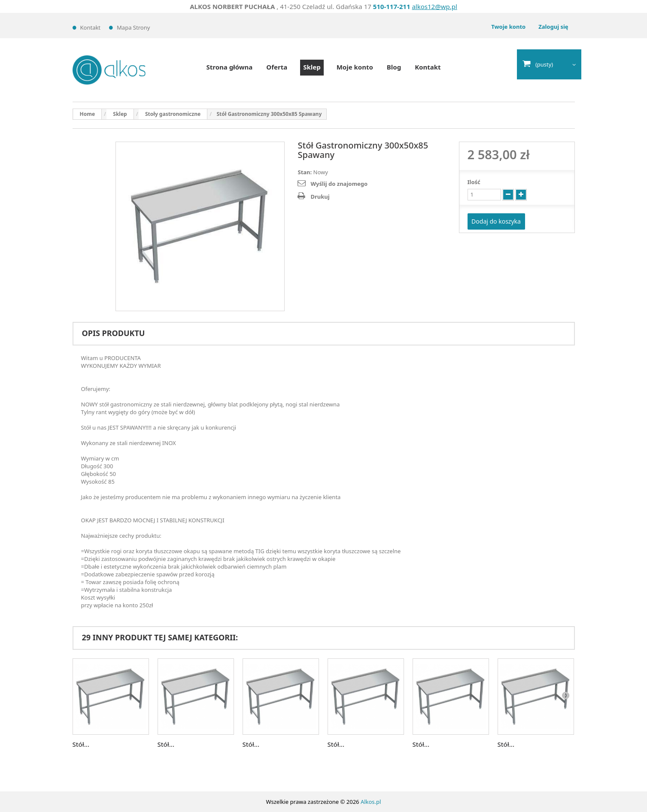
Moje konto (355, 67)
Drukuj (320, 197)
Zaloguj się (553, 27)
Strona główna (229, 67)
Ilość (474, 182)
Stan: (305, 172)
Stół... (81, 744)
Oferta (277, 67)
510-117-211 (392, 6)
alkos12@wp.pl (434, 6)
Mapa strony (133, 27)
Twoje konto (508, 27)
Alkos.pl (371, 802)
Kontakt (91, 27)
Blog (394, 67)
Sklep (312, 67)
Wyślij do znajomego (339, 184)
